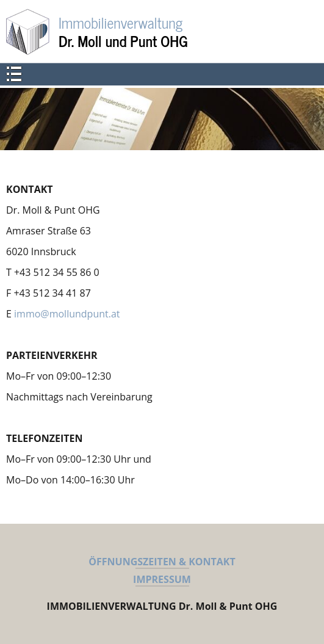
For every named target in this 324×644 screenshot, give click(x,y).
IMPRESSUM (162, 579)
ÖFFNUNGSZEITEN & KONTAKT (162, 562)
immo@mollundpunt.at (67, 314)
